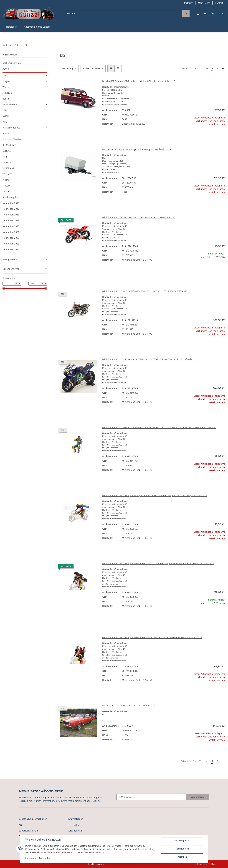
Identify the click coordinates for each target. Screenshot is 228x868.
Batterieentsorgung (29, 831)
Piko (5, 122)
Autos (6, 69)
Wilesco (6, 186)
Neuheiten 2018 (11, 215)
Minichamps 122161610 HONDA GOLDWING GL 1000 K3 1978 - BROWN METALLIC (145, 291)
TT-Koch (7, 162)
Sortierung (68, 68)
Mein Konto (204, 3)
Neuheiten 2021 (11, 232)
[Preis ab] (8, 284)
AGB (21, 825)
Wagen (6, 81)
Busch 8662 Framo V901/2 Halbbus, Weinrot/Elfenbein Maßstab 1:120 (139, 81)
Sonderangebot (11, 197)
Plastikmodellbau (11, 128)
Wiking (6, 180)
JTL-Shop (212, 864)
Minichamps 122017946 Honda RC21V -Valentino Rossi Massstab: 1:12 (139, 217)
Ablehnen (182, 857)
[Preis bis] (34, 284)
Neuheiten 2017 (11, 209)
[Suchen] (124, 14)
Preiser (6, 133)
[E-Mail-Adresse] (151, 797)
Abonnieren (198, 797)
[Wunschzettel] (205, 14)
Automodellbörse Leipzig (37, 27)
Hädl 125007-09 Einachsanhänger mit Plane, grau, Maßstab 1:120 (137, 149)
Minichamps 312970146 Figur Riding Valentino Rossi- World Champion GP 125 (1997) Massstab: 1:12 (155, 495)
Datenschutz (45, 858)
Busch (6, 99)
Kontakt (219, 3)
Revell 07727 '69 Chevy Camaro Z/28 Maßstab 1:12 (128, 706)
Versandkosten (75, 831)
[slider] (4, 288)
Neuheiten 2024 (11, 249)
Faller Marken (10, 104)
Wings (6, 87)
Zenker (6, 191)
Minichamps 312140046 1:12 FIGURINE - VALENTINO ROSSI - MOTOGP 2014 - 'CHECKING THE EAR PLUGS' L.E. (159, 427)
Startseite (188, 3)
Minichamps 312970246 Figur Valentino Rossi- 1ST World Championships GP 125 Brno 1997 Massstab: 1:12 (158, 563)
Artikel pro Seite (92, 68)
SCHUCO (7, 151)
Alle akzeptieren (182, 841)
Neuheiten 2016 (11, 203)
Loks (5, 75)
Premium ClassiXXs (12, 139)
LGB (5, 110)
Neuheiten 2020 (11, 226)
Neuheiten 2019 (11, 220)
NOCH (6, 116)
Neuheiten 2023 (11, 244)
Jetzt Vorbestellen (12, 63)
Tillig (5, 157)
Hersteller (11, 27)
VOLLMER (7, 174)
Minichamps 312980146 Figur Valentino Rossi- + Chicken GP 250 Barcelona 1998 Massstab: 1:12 (152, 637)
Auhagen (7, 93)
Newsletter (73, 825)
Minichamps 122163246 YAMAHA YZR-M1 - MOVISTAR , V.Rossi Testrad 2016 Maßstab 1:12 (149, 359)
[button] (198, 14)
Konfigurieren (182, 849)
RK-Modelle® (9, 145)
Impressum (31, 858)
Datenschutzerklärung (73, 798)
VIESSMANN (9, 168)
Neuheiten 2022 (11, 238)
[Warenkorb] (217, 14)
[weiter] (223, 68)
